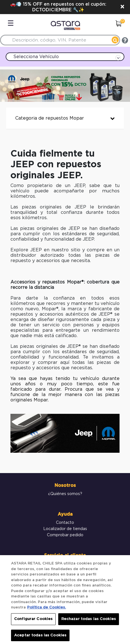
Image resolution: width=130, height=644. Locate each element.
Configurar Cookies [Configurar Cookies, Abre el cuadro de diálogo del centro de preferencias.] (33, 621)
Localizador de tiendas (65, 529)
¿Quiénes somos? (65, 494)
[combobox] (60, 40)
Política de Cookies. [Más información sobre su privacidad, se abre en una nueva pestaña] (46, 610)
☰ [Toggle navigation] (11, 24)
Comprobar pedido (65, 535)
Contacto (65, 523)
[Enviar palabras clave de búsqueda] (115, 40)
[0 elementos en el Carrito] (118, 24)
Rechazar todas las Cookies (89, 621)
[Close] (122, 7)
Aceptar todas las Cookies (40, 638)
